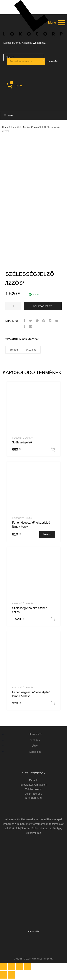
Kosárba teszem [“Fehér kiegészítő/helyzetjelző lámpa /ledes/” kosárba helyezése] (53, 703)
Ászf (35, 746)
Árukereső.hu (33, 931)
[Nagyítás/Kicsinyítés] (27, 967)
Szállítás (35, 740)
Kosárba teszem (43, 306)
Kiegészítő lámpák (32, 127)
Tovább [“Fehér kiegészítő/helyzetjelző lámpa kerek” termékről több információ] (47, 534)
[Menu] (56, 22)
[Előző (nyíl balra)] (4, 975)
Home (5, 127)
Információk (35, 734)
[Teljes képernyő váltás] (19, 967)
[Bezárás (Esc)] (4, 967)
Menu (9, 115)
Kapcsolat (35, 752)
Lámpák (16, 127)
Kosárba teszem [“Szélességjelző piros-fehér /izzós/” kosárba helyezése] (53, 619)
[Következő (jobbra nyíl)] (11, 975)
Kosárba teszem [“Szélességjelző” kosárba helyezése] (53, 450)
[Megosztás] (11, 967)
